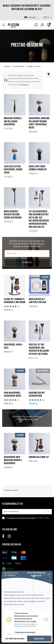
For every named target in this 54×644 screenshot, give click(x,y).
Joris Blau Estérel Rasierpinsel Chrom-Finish (13, 170)
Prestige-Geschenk (11, 490)
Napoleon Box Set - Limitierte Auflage (38, 301)
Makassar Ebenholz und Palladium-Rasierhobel (13, 121)
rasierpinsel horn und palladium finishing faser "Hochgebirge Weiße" (39, 123)
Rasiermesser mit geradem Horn (37, 394)
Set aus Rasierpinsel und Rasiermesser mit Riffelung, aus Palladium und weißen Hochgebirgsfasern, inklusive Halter (39, 219)
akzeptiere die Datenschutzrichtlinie (22, 518)
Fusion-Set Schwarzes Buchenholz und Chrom (15, 301)
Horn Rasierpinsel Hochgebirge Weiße (13, 394)
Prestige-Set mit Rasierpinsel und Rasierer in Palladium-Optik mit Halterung (39, 349)
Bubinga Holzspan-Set (39, 457)
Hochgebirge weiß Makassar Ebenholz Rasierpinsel (13, 460)
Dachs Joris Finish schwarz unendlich (38, 168)
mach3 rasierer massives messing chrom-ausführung (13, 215)
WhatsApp (24, 85)
